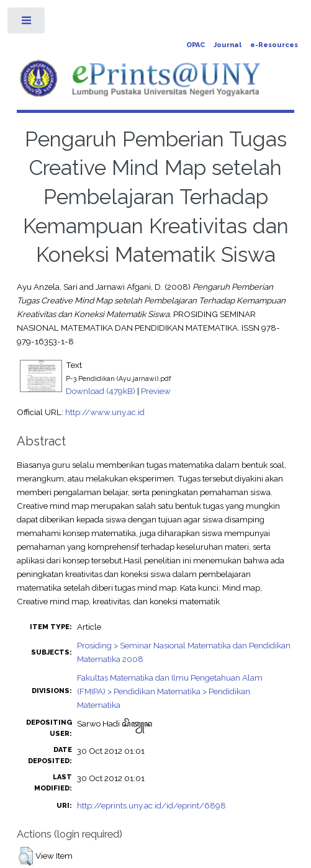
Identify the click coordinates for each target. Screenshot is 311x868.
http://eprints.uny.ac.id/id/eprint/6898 (151, 805)
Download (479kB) (101, 391)
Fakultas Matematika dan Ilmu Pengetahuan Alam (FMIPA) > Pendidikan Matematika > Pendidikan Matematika (170, 691)
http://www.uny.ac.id (105, 412)
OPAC (196, 45)
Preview (156, 391)
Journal (228, 45)
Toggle (27, 23)
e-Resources (274, 45)
